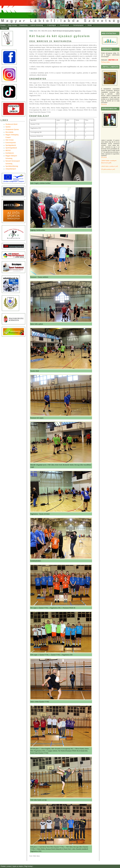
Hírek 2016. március (47, 31)
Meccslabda (9, 132)
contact (9, 866)
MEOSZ (8, 151)
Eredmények (65, 25)
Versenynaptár (78, 25)
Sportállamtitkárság (12, 166)
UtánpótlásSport (11, 169)
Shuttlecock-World (11, 124)
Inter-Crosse (10, 140)
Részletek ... (105, 104)
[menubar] (49, 27)
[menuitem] (3, 25)
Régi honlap (12, 25)
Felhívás (4, 28)
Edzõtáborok (10, 153)
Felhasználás (105, 62)
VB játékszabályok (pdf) (108, 169)
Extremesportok (11, 143)
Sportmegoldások (11, 148)
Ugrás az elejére (18, 866)
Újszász (8, 127)
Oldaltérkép (24, 25)
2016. (39, 31)
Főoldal (3, 25)
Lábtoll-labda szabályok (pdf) (110, 166)
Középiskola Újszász (12, 129)
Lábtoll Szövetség (37, 25)
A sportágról (52, 25)
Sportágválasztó (11, 145)
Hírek (90, 25)
